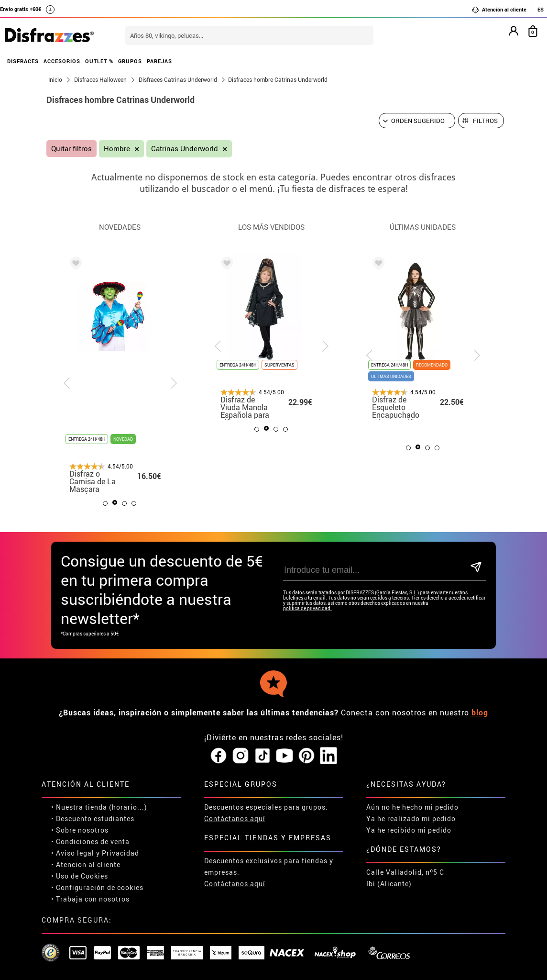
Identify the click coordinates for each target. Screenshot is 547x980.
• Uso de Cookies (80, 876)
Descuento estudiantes (95, 819)
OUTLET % (99, 61)
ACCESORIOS (62, 61)
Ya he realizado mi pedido (411, 819)
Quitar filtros (71, 149)
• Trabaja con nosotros (90, 899)
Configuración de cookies (100, 887)
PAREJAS (159, 61)
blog (480, 713)
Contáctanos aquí (235, 819)
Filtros (485, 121)
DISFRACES (23, 61)
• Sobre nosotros (80, 830)
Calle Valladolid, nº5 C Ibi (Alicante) (405, 878)
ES (541, 9)
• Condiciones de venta (90, 841)
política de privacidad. (307, 608)
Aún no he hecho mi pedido (412, 807)
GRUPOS (130, 61)
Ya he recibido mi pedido (409, 830)
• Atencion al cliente (86, 864)
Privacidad (120, 853)
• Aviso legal (73, 853)
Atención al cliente (499, 10)
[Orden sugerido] (417, 121)
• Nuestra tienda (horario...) (99, 807)
